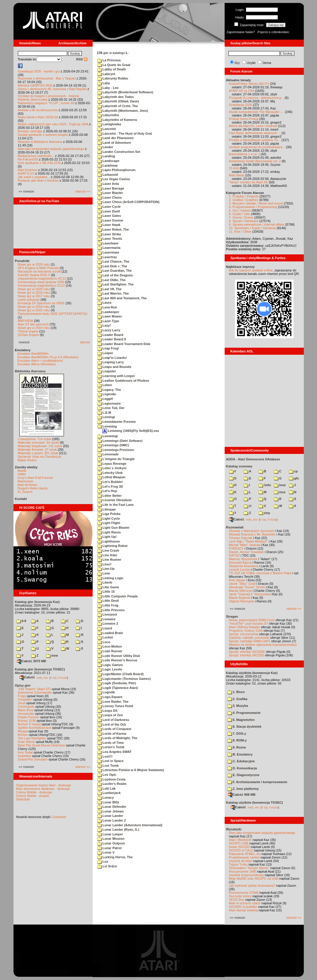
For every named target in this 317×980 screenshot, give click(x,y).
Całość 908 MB (242, 795)
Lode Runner (110, 651)
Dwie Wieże (26, 742)
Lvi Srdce (107, 866)
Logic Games (110, 665)
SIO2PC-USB (239, 843)
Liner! (105, 564)
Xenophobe (26, 714)
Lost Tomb (108, 766)
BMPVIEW (26, 321)
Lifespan (107, 509)
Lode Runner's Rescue (117, 660)
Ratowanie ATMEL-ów (245, 854)
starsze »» (83, 191)
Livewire (106, 619)
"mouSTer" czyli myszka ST (249, 624)
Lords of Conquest (114, 729)
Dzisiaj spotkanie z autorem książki (43, 135)
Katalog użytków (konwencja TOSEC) (255, 802)
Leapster (107, 371)
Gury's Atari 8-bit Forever (35, 478)
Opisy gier (23, 685)
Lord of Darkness (113, 720)
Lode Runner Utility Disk (119, 656)
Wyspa (23, 731)
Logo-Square (110, 697)
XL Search (25, 492)
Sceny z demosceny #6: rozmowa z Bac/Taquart (52, 89)
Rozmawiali (235, 527)
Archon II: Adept (30, 724)
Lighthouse (109, 541)
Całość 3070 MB (32, 661)
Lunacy (106, 797)
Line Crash (108, 550)
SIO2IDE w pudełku (243, 907)
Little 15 (106, 592)
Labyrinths (108, 115)
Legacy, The (109, 390)
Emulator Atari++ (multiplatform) (40, 361)
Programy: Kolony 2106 (246, 631)
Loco (104, 642)
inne (52, 655)
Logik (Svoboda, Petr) (117, 683)
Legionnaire (109, 403)
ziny (264, 513)
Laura (104, 303)
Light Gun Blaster (113, 528)
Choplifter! (25, 699)
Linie (104, 573)
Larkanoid (108, 175)
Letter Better (110, 496)
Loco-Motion (110, 646)
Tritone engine (28, 331)
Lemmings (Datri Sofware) (120, 441)
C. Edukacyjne (241, 761)
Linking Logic (111, 578)
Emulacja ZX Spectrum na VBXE (41, 303)
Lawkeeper (108, 312)
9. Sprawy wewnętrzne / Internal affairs (257, 224)
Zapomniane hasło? (241, 32)
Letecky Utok (110, 473)
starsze (85, 342)
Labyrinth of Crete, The (118, 106)
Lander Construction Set (119, 152)
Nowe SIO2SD (240, 847)
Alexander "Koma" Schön (247, 587)
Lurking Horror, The (115, 857)
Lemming (107, 426)
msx (280, 492)
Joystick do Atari (241, 861)
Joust (22, 703)
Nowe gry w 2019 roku (34, 293)
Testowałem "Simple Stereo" (249, 868)
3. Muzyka (238, 706)
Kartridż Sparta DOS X (34, 275)
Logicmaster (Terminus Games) (124, 679)
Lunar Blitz (108, 802)
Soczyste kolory (240, 896)
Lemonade (108, 454)
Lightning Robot (112, 546)
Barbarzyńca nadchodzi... (36, 156)
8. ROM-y (237, 740)
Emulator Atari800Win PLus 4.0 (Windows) (48, 357)
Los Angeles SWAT (115, 752)
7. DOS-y (237, 734)
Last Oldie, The (112, 280)
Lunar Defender (112, 807)
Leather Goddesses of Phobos (123, 381)
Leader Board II (112, 339)
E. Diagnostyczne (244, 775)
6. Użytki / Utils (240, 214)
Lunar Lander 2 (112, 820)
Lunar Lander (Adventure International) (130, 825)
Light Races (109, 532)
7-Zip (54, 677)
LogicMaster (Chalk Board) (121, 674)
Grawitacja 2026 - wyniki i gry (39, 71)
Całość (27, 677)
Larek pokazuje (29, 300)
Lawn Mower (110, 316)
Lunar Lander (110, 816)
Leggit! (105, 399)
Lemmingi (108, 436)
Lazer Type (108, 321)
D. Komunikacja (242, 768)
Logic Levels (110, 669)
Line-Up (106, 569)
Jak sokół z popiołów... (34, 177)
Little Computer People (118, 596)
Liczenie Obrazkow (115, 500)
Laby (104, 83)
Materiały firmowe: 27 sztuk (37, 450)
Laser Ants (108, 184)
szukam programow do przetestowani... (257, 147)
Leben (105, 385)
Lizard (105, 628)
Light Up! (107, 537)
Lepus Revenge (112, 464)
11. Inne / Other (240, 232)
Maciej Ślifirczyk (240, 591)
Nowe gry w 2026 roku (34, 264)
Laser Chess (110, 197)
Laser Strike (109, 234)
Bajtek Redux (27, 460)
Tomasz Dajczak (241, 538)
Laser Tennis (110, 239)
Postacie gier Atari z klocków (38, 180)
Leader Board (110, 335)
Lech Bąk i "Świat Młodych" (249, 541)
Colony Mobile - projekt (33, 796)
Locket (105, 637)
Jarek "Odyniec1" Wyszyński (249, 594)
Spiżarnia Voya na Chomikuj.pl (39, 457)
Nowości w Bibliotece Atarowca (40, 142)
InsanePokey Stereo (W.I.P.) (249, 84)
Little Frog (108, 605)
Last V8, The (110, 289)
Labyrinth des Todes (116, 97)
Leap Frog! (108, 348)
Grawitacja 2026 (241, 105)
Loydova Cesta (111, 779)
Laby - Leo (108, 88)
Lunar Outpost (111, 843)
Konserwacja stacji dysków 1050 (41, 282)
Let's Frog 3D (110, 486)
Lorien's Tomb (111, 747)
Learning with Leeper (116, 376)
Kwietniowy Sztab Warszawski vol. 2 (255, 161)
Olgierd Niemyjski (242, 601)
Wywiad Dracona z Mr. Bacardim (252, 534)
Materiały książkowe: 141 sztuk (40, 446)
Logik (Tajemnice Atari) (118, 688)
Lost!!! (105, 756)
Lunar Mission (111, 839)
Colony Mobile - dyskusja (34, 792)
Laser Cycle (109, 207)
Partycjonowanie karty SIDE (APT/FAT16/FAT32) (53, 314)
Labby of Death (112, 69)
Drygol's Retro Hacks (33, 488)
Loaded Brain (110, 633)
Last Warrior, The (113, 293)
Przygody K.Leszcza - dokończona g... (256, 98)
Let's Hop (107, 491)
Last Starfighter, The (116, 284)
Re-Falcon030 (28, 159)
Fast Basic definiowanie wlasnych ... (255, 133)
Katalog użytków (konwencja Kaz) (252, 673)
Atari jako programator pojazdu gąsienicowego (51, 149)
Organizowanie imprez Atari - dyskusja (44, 785)
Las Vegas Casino (114, 179)
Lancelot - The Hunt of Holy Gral (125, 134)
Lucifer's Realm (112, 784)
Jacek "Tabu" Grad (242, 584)
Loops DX (107, 711)
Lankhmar (108, 165)
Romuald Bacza (240, 562)
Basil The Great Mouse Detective (41, 745)
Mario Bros (26, 710)
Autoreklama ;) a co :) (244, 154)
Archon (23, 735)
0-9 (21, 621)
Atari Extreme (28, 170)
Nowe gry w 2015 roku (34, 310)
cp (293, 471)
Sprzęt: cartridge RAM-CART (250, 641)
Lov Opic (107, 775)
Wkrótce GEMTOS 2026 (35, 85)
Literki (105, 582)
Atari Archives (27, 485)
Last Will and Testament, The (122, 298)
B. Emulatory (240, 754)
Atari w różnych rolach (245, 903)
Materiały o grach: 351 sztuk (38, 453)
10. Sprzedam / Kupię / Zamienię (252, 228)
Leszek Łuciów (240, 570)
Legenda (107, 394)
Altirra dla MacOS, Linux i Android (253, 126)
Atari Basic (237, 175)
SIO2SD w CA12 (241, 850)
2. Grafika (238, 699)
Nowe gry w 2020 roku (34, 289)
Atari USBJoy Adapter (245, 627)
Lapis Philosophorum (117, 170)
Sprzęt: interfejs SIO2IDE (247, 652)
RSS (82, 59)
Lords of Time (111, 743)
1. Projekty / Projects (244, 196)
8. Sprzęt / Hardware (244, 221)
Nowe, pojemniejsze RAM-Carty (252, 620)
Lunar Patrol (110, 848)
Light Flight (109, 523)
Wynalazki (234, 829)
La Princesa (109, 60)
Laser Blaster (110, 193)
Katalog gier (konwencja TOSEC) (40, 669)
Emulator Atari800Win (33, 354)
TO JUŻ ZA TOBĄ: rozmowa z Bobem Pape (260, 573)
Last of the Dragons (115, 275)
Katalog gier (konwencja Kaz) (37, 602)
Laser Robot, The (113, 229)
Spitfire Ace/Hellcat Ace (35, 728)
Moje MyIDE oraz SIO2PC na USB (254, 878)
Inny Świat (25, 752)
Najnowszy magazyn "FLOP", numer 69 (46, 103)
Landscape (109, 161)
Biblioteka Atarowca (30, 371)
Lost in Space (111, 761)
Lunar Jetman (111, 811)
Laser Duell (109, 211)
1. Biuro (236, 692)
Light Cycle (109, 518)
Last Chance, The (113, 261)
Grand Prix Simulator (33, 759)
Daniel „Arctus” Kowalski (246, 552)
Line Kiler (107, 555)
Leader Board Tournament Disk (124, 344)
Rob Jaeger (237, 580)
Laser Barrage (111, 188)
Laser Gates (109, 216)
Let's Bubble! (110, 482)
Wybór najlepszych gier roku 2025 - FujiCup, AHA (53, 124)
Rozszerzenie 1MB (243, 871)
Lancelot (107, 129)
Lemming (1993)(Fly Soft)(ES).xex (131, 431)
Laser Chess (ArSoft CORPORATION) (128, 202)
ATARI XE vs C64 (242, 91)
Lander (105, 147)
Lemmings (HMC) (113, 445)
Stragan (232, 616)
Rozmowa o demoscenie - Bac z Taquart (47, 78)
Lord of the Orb (112, 724)
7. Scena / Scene (241, 217)
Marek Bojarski (240, 598)
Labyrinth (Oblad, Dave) (118, 101)
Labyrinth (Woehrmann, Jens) (123, 111)
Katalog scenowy (239, 466)
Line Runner (109, 560)
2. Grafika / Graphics (244, 200)
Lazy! (104, 325)
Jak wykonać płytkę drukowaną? (252, 886)
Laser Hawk (109, 225)
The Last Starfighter (32, 738)
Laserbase (108, 243)
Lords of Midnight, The (117, 738)
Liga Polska (109, 514)
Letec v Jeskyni (112, 468)
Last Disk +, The (112, 266)
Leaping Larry (111, 362)
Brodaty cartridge (30, 131)
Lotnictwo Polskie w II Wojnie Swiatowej (131, 770)
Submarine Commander (35, 692)
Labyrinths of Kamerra (117, 120)
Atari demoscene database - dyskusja (43, 789)
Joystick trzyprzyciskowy (246, 875)
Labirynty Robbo (113, 78)
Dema (267, 63)
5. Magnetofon (241, 720)
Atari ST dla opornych (33, 324)
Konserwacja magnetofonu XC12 (41, 285)
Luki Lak (107, 788)
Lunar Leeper (110, 834)
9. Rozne (237, 747)
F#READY (237, 548)
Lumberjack (109, 793)
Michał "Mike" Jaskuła (245, 545)
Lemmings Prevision (116, 450)
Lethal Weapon (111, 477)
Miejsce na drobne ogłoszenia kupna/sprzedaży (263, 645)
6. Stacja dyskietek (245, 726)
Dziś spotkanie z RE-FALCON (39, 163)
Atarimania (25, 481)
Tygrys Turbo (238, 864)
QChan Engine (28, 335)
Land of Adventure (114, 143)
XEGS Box (237, 900)
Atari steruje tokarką (243, 910)
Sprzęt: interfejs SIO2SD (247, 655)
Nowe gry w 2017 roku (34, 296)
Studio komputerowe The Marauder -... (257, 112)
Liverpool (107, 614)
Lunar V (106, 852)
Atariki (22, 471)
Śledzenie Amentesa (244, 566)
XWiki (22, 474)
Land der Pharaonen (116, 138)
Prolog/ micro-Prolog (244, 119)
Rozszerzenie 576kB (244, 893)
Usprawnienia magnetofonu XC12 (42, 278)
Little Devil (108, 601)
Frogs (22, 696)
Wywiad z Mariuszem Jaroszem (252, 531)
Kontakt (21, 499)
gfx (294, 478)
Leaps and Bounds (114, 367)
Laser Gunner (111, 220)
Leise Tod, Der (111, 408)
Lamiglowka (109, 124)
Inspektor (24, 756)
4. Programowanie (244, 713)
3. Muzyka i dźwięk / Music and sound (256, 203)
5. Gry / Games (240, 210)
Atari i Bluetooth (240, 840)
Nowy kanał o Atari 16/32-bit (38, 117)
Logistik (106, 692)
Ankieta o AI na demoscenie (38, 110)
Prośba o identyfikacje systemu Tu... (255, 140)
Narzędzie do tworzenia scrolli (39, 271)
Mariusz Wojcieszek (243, 559)
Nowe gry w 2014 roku (34, 328)
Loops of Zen (110, 715)
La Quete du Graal (114, 65)
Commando (26, 707)
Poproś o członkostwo (273, 32)
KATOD (234, 555)
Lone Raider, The (113, 702)
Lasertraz (107, 257)
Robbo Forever (29, 717)
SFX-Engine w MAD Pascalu (38, 268)
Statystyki (23, 799)
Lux (103, 861)
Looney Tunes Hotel (115, 706)
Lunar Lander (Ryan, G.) (118, 829)
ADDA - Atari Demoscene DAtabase (253, 459)
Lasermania (109, 248)
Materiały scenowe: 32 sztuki (39, 442)
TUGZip (62, 677)
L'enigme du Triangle (116, 459)
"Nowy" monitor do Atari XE (249, 182)
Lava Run (107, 307)
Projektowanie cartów (244, 857)
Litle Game (108, 587)
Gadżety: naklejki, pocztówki (249, 638)
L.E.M (104, 413)
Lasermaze (108, 252)
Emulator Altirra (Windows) (37, 364)
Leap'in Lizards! (112, 358)
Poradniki (22, 261)
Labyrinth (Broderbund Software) (125, 92)
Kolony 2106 (27, 721)
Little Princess (111, 610)
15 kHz (234, 168)
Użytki (251, 63)
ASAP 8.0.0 (26, 173)
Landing (106, 156)
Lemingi (106, 417)
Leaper (105, 353)
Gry (237, 63)
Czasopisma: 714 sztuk (35, 439)
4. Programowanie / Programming (253, 207)
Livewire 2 (108, 624)
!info (265, 485)
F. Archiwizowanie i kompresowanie (257, 782)
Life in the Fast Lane (116, 505)
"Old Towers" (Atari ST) (34, 689)
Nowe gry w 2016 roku (34, 307)
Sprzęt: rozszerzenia (244, 634)
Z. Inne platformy (243, 789)
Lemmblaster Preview (117, 422)
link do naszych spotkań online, (251, 270)
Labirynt (106, 74)
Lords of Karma (112, 734)
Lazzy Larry (109, 330)
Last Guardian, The (115, 271)
